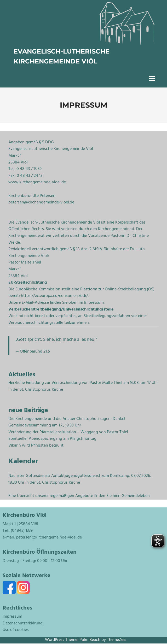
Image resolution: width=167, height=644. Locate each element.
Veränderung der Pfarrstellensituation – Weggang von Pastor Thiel (68, 432)
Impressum (12, 617)
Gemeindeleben (136, 496)
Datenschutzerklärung (23, 623)
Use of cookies (16, 630)
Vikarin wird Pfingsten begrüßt (36, 446)
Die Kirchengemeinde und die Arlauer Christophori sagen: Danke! (67, 419)
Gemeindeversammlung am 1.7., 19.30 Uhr (45, 425)
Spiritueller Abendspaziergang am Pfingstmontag (52, 439)
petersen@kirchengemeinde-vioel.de (49, 537)
